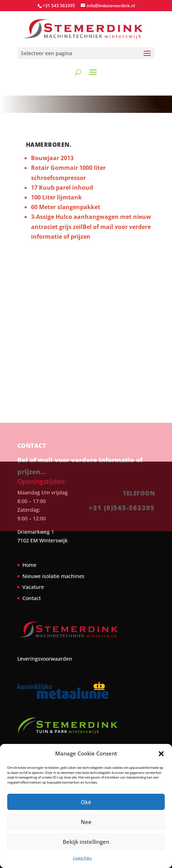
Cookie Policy (82, 858)
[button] (161, 754)
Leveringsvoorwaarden (45, 659)
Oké (86, 802)
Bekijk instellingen (86, 842)
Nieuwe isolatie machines (53, 576)
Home (29, 565)
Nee (86, 822)
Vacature (33, 587)
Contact (32, 598)
